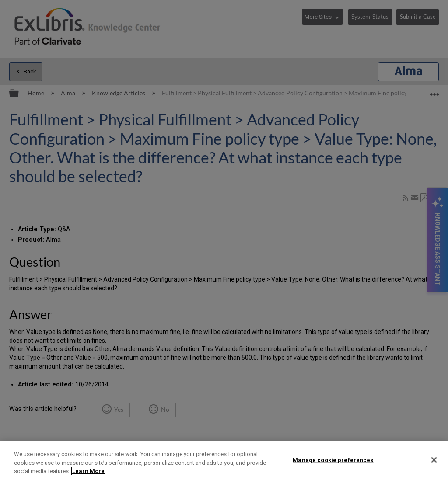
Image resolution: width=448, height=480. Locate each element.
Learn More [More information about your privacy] (88, 471)
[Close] (434, 460)
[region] (224, 461)
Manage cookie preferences (333, 460)
